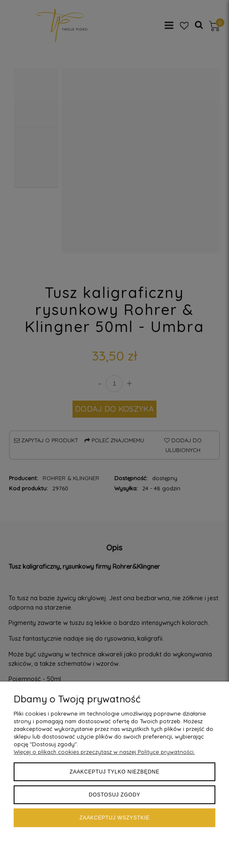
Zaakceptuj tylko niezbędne (114, 772)
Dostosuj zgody (114, 795)
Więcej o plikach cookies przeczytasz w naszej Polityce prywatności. (104, 752)
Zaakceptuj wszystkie (114, 818)
